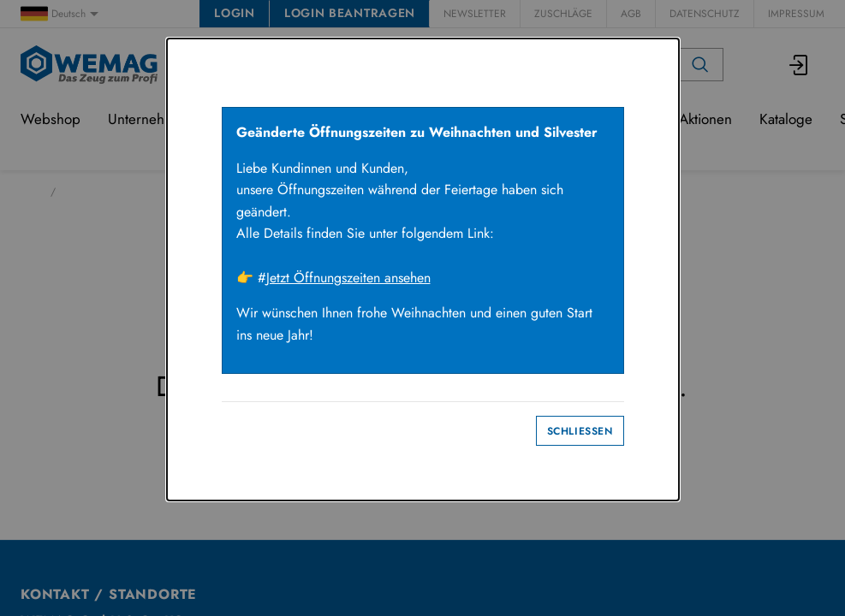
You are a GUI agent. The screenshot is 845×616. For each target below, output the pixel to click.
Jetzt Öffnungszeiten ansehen (348, 278)
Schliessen (580, 431)
